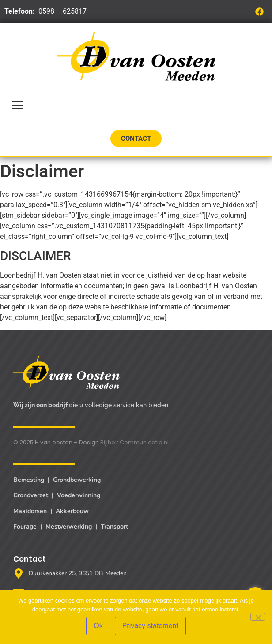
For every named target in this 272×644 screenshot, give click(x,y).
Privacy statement (150, 626)
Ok (98, 626)
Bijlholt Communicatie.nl (134, 442)
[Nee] (258, 617)
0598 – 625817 (62, 11)
